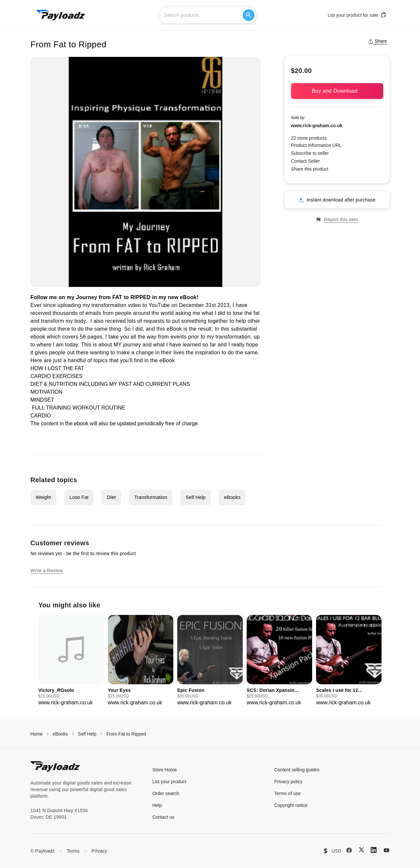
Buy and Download (337, 91)
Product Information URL (316, 145)
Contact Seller (306, 161)
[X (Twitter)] (361, 850)
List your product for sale (357, 15)
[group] (71, 661)
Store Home (165, 770)
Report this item (337, 220)
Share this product (310, 169)
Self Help (196, 497)
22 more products (309, 138)
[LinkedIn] (374, 850)
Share (377, 41)
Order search (166, 793)
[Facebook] (349, 850)
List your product (169, 782)
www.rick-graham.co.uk (317, 126)
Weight (43, 497)
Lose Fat (79, 497)
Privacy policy (288, 782)
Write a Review (47, 571)
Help (157, 805)
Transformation (151, 497)
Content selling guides (297, 770)
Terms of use (287, 793)
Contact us (163, 817)
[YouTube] (386, 850)
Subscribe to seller (310, 153)
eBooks (232, 497)
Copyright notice (291, 805)
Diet (111, 497)
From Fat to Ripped (126, 734)
